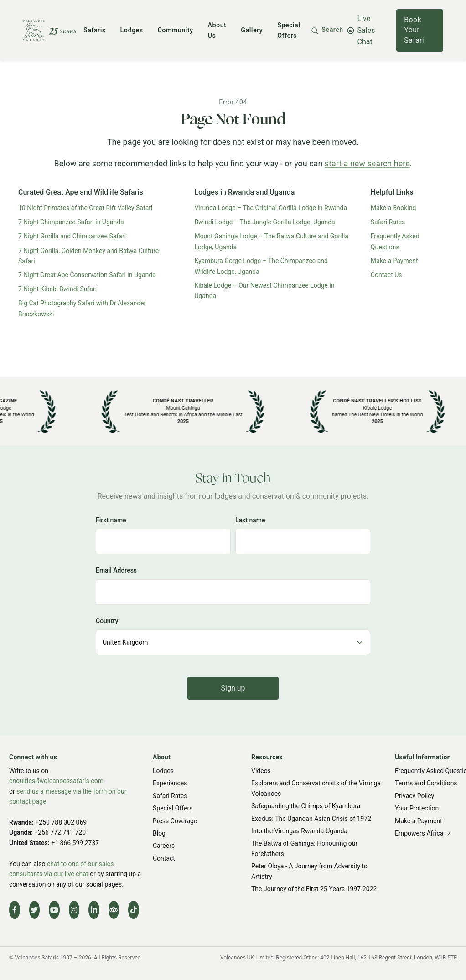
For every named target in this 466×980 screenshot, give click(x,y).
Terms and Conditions (426, 783)
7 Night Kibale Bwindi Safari (57, 289)
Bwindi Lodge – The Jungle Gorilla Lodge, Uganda (264, 222)
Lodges (132, 30)
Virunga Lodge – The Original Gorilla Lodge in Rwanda (271, 208)
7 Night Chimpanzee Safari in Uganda (71, 222)
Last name (250, 520)
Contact (164, 858)
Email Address (116, 570)
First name (111, 520)
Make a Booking (394, 208)
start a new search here (367, 163)
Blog (159, 833)
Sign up (233, 688)
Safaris (95, 30)
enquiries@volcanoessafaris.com (56, 781)
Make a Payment (394, 261)
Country (107, 621)
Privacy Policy (414, 795)
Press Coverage (175, 820)
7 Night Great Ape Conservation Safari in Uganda (87, 275)
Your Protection (417, 808)
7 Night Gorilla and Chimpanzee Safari (72, 236)
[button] (327, 30)
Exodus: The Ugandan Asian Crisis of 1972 (311, 818)
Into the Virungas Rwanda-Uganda (299, 831)
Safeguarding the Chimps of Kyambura (306, 806)
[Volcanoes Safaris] (49, 31)
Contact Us (386, 275)
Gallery (252, 30)
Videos (261, 771)
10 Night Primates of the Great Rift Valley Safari (85, 208)
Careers (164, 846)
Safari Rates (388, 222)
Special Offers (173, 808)
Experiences (170, 783)
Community (176, 30)
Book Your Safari (414, 30)
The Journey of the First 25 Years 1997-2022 (314, 889)
